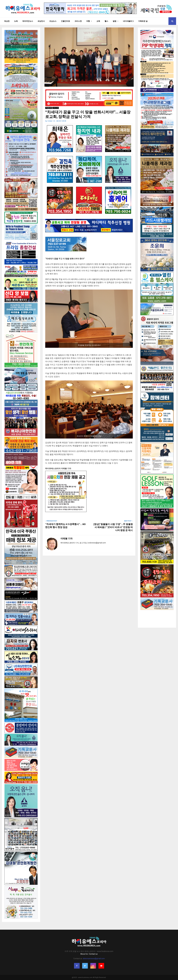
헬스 (106, 21)
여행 (88, 21)
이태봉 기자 (51, 121)
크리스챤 (78, 21)
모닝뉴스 (53, 21)
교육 (98, 21)
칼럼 (115, 21)
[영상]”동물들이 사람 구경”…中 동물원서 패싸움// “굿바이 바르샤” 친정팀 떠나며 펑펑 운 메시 (113, 527)
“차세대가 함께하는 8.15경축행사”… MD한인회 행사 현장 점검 (65, 526)
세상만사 (41, 21)
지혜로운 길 (143, 21)
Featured (49, 108)
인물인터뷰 (65, 21)
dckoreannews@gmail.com (94, 959)
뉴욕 (16, 21)
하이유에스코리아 (68, 543)
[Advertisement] (157, 616)
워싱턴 (7, 21)
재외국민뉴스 (28, 21)
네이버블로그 (128, 21)
